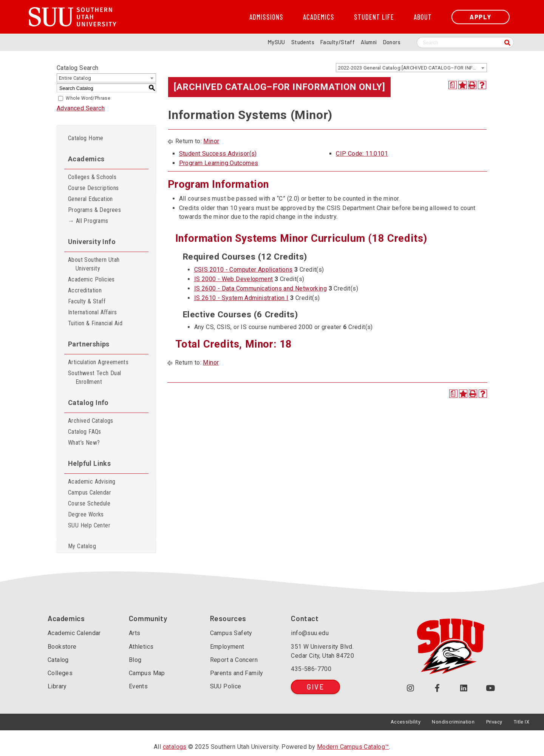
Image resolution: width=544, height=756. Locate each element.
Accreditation (85, 290)
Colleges (60, 673)
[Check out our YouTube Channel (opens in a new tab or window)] (491, 688)
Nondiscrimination (453, 722)
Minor (211, 141)
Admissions (266, 17)
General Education (90, 199)
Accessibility (406, 722)
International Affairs (92, 312)
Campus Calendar (90, 492)
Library (57, 686)
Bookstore (62, 647)
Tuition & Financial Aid (95, 323)
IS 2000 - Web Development (234, 279)
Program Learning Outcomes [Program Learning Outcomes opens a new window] (219, 163)
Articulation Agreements (98, 362)
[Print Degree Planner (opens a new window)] (453, 85)
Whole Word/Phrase (88, 98)
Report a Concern (234, 660)
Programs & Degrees (94, 210)
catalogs (175, 747)
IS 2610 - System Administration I (241, 298)
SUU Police (226, 686)
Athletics (141, 647)
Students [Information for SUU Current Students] (303, 42)
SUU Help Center (89, 525)
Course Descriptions (93, 188)
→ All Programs (88, 221)
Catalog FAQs (85, 432)
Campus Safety (231, 633)
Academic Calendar (74, 633)
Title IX (522, 722)
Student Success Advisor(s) (218, 154)
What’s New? (84, 443)
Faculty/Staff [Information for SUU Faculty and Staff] (338, 42)
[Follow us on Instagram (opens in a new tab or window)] (410, 688)
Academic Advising (92, 482)
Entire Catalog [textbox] (75, 78)
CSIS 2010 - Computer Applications (243, 270)
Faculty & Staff (87, 301)
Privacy (494, 722)
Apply (481, 17)
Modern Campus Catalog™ (353, 747)
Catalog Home (86, 138)
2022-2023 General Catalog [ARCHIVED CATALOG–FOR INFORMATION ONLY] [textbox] (412, 68)
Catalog (58, 660)
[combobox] (411, 68)
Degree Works (86, 514)
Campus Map (147, 673)
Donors (392, 42)
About (423, 17)
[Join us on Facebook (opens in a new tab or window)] (437, 688)
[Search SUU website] (465, 43)
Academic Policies (91, 279)
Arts (135, 633)
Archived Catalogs (91, 421)
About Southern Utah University (94, 264)
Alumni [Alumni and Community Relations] (369, 42)
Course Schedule (89, 503)
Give (315, 687)
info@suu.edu (310, 633)
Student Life (374, 17)
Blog (135, 660)
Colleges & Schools (92, 177)
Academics (319, 17)
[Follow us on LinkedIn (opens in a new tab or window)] (464, 688)
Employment (227, 647)
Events (138, 686)
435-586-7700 (311, 669)
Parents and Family (237, 673)
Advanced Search (81, 108)
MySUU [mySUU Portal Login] (277, 42)
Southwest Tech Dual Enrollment (95, 377)
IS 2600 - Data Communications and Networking (261, 288)
